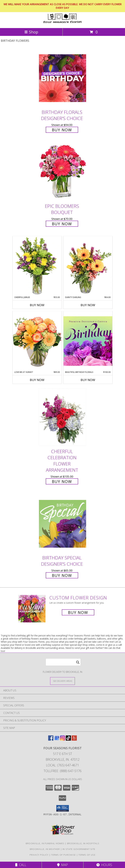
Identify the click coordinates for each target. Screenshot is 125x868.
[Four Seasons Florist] (62, 23)
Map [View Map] (62, 865)
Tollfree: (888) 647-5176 (63, 771)
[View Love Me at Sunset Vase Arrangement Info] (37, 341)
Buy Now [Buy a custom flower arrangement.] (78, 612)
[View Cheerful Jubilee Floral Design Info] (37, 266)
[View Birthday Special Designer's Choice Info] (62, 524)
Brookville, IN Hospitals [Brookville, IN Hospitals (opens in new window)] (83, 843)
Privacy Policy (39, 855)
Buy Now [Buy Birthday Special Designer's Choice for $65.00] (62, 575)
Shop (31, 32)
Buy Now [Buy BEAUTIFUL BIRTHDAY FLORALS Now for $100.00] (88, 380)
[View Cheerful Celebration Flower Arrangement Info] (62, 417)
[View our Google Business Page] (57, 740)
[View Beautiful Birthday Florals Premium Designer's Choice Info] (88, 341)
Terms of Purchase (63, 855)
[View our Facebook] (51, 740)
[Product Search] (63, 662)
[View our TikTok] (68, 740)
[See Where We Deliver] (62, 681)
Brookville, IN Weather (45, 849)
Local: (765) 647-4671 (62, 765)
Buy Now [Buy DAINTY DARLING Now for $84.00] (88, 305)
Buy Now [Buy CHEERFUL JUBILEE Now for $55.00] (37, 305)
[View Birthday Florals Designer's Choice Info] (62, 78)
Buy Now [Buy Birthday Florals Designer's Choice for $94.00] (62, 130)
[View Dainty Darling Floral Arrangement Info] (88, 266)
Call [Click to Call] (21, 865)
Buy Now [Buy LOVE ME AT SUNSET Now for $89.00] (37, 380)
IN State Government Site (79, 849)
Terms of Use (87, 855)
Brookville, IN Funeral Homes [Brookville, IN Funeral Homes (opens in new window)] (45, 843)
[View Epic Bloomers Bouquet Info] (62, 172)
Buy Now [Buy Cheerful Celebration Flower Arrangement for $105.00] (62, 481)
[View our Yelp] (74, 740)
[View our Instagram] (62, 740)
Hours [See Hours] (104, 865)
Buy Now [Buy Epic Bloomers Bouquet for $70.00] (62, 224)
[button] (63, 808)
